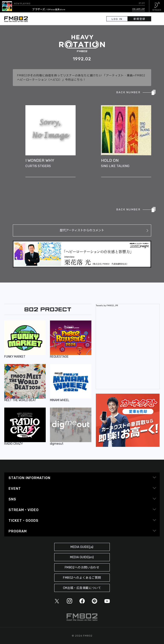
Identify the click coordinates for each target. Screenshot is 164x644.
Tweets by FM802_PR (107, 306)
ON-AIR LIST (138, 9)
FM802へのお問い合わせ (82, 568)
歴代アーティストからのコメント (82, 230)
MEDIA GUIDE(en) (82, 557)
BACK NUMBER (128, 92)
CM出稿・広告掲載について (82, 588)
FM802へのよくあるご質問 (82, 578)
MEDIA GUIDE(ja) (82, 547)
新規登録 (139, 19)
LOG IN (117, 19)
